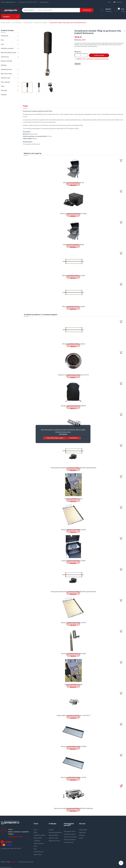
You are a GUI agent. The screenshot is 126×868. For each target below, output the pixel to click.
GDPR (35, 833)
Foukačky (4, 95)
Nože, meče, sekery (7, 74)
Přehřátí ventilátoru (70, 840)
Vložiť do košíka (99, 55)
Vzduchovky (5, 36)
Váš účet (82, 824)
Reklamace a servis (54, 841)
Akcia (35, 849)
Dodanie (51, 830)
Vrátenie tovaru (53, 838)
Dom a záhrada (5, 82)
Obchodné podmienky (55, 833)
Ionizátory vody (6, 78)
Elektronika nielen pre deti (8, 53)
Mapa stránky (38, 855)
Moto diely (4, 91)
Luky (2, 44)
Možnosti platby (53, 835)
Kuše (2, 40)
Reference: (78, 40)
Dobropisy (82, 835)
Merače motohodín (6, 61)
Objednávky (82, 833)
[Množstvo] (81, 55)
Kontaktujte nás (44, 2)
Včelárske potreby (6, 69)
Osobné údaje (83, 830)
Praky (3, 86)
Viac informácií (63, 434)
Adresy (81, 838)
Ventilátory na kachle (7, 48)
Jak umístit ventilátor (70, 837)
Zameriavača (5, 57)
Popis (25, 106)
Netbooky (4, 65)
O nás (35, 830)
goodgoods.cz (14, 862)
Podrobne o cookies (39, 835)
